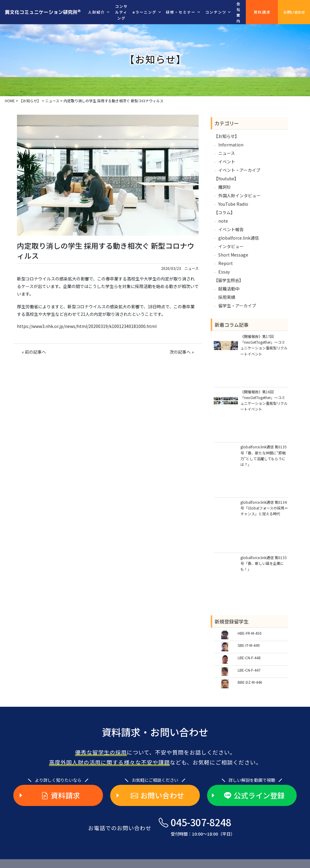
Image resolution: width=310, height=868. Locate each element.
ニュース (191, 268)
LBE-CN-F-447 (249, 670)
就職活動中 (229, 289)
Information (231, 145)
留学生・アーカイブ (237, 306)
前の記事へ (35, 352)
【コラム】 (224, 212)
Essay (224, 272)
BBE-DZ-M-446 (250, 682)
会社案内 (239, 12)
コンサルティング (121, 12)
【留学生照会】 (229, 280)
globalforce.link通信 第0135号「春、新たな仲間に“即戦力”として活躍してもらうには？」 (264, 455)
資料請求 (262, 12)
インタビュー (231, 246)
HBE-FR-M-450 (250, 633)
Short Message (233, 255)
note (223, 221)
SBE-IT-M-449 (249, 645)
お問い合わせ (294, 12)
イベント (227, 162)
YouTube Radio (233, 204)
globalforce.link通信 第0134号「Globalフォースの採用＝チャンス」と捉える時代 (264, 508)
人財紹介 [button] (97, 12)
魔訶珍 (225, 187)
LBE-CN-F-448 (249, 658)
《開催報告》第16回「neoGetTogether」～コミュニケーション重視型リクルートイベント (264, 400)
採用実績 (227, 297)
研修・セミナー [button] (181, 12)
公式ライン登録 (254, 795)
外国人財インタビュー (239, 195)
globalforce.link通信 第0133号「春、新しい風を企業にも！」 (264, 563)
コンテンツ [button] (216, 12)
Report (226, 263)
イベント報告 (231, 229)
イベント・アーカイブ (239, 170)
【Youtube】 (226, 179)
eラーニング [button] (145, 12)
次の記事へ (180, 352)
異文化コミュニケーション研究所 (43, 12)
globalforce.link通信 (239, 238)
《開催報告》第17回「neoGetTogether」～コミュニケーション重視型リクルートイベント (264, 345)
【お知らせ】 (226, 136)
